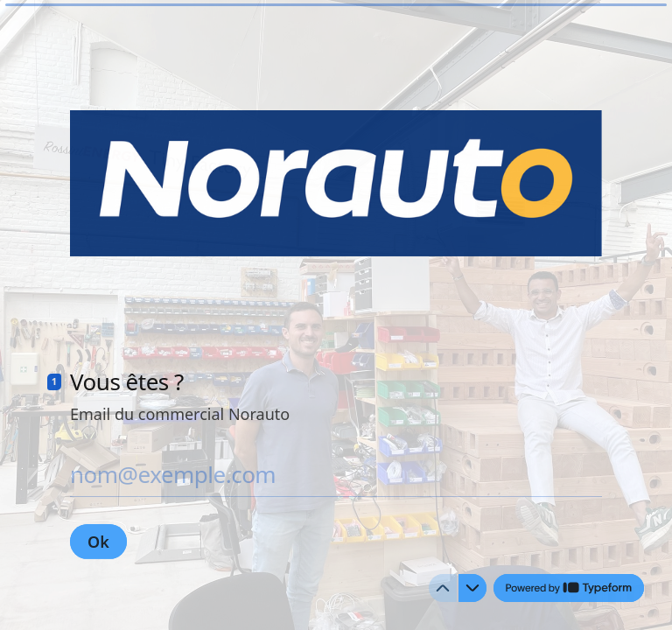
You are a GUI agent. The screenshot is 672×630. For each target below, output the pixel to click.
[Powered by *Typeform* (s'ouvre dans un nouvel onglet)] (569, 588)
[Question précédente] (443, 588)
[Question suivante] (472, 588)
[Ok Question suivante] (98, 542)
